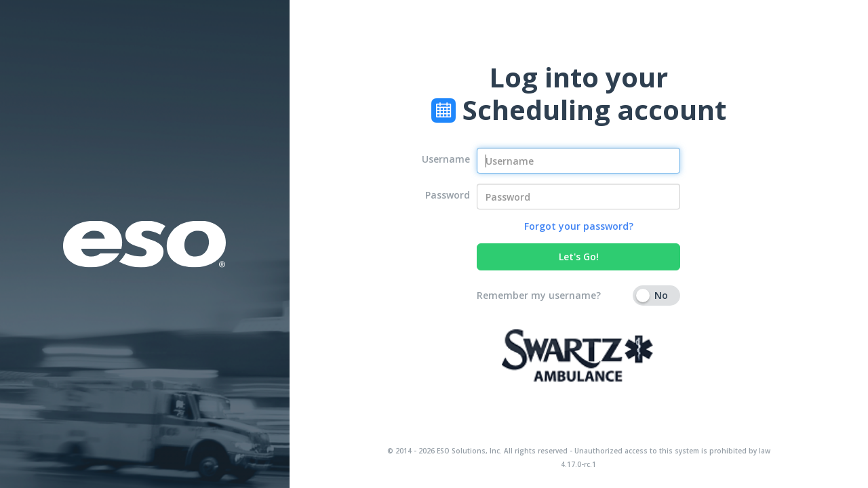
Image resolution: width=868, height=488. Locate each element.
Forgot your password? (579, 226)
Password (448, 195)
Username (446, 159)
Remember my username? (539, 295)
